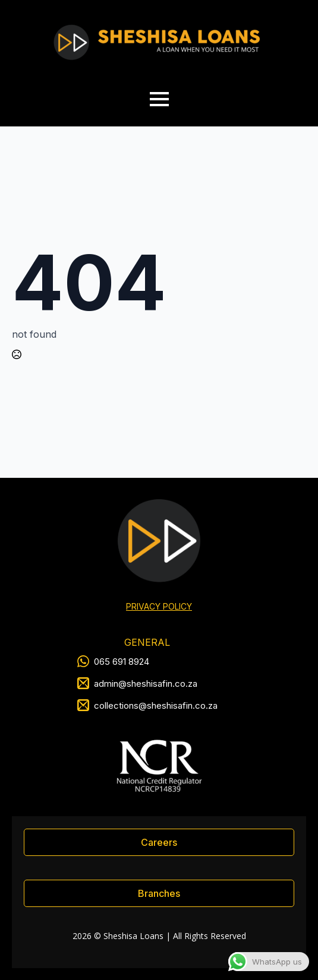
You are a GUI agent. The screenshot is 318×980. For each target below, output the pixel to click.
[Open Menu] (159, 99)
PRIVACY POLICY (159, 606)
